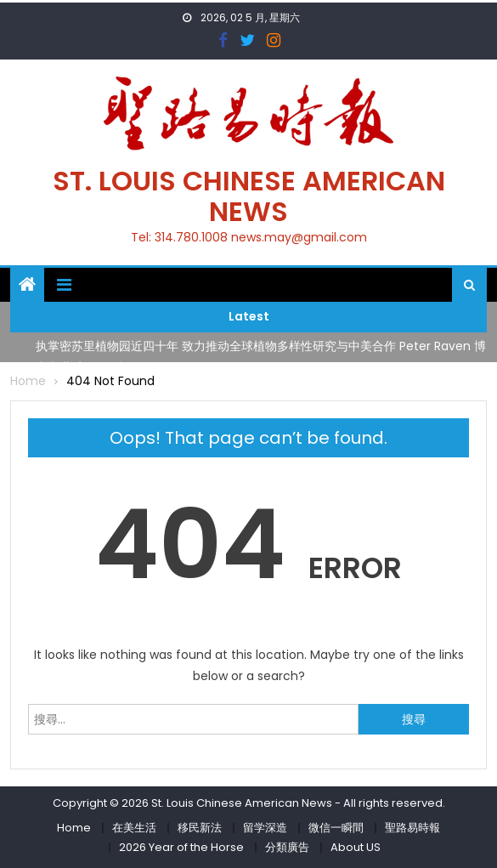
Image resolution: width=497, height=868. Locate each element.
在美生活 (134, 828)
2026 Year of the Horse (181, 847)
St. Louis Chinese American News (249, 196)
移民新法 (200, 828)
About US (356, 847)
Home (74, 828)
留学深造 (265, 828)
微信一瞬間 (336, 828)
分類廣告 (287, 847)
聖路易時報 (412, 828)
